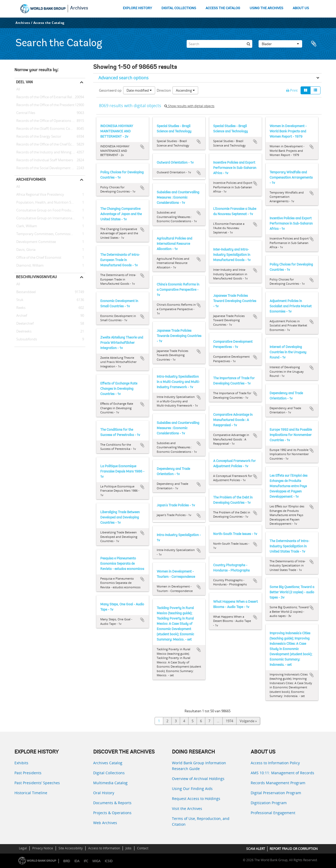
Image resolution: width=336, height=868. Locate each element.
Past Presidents (28, 773)
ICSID (109, 861)
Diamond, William (29, 266)
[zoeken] (248, 44)
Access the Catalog (49, 23)
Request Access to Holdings (196, 799)
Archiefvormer (31, 179)
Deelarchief (24, 324)
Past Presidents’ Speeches (37, 783)
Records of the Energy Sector (38, 137)
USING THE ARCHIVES (266, 8)
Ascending (185, 90)
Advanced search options (124, 78)
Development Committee (35, 242)
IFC (86, 861)
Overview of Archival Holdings (198, 779)
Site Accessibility (71, 848)
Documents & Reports (112, 803)
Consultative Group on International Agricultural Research (50, 218)
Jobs (128, 848)
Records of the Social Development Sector (48, 168)
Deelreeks (23, 331)
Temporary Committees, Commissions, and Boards (50, 234)
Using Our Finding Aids (192, 789)
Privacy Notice (43, 848)
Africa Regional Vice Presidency (39, 195)
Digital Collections (109, 773)
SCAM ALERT (256, 849)
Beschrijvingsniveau (36, 277)
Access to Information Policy (275, 763)
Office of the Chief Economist (38, 258)
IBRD (67, 861)
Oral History (104, 793)
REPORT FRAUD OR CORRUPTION (294, 849)
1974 (229, 721)
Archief (21, 316)
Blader (280, 44)
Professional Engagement (273, 813)
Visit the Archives (187, 809)
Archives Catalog (108, 763)
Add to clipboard (142, 147)
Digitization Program (269, 803)
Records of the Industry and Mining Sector (48, 152)
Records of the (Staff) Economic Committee (49, 129)
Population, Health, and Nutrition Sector (47, 202)
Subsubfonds (26, 339)
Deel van (24, 82)
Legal (23, 848)
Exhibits (21, 763)
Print (292, 90)
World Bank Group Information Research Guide (199, 766)
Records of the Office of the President (44, 105)
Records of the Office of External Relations (48, 97)
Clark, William (26, 226)
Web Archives (105, 823)
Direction (164, 90)
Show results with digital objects (189, 106)
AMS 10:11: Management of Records (282, 773)
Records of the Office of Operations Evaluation (50, 121)
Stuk (19, 300)
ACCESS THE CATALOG (223, 8)
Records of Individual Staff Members (44, 160)
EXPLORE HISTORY (137, 8)
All (18, 90)
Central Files (25, 113)
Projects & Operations (112, 813)
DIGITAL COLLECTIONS (179, 8)
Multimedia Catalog (110, 783)
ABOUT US (301, 8)
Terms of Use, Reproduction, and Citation (201, 821)
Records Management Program (278, 783)
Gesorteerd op (110, 90)
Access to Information (104, 848)
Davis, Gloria (25, 250)
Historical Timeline (31, 793)
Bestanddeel (25, 292)
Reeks (20, 308)
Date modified (139, 90)
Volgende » (248, 721)
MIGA (96, 861)
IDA (77, 861)
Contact (143, 848)
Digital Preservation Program (276, 793)
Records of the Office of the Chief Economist (50, 144)
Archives (79, 8)
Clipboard (315, 44)
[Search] (219, 44)
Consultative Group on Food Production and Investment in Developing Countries (50, 210)
